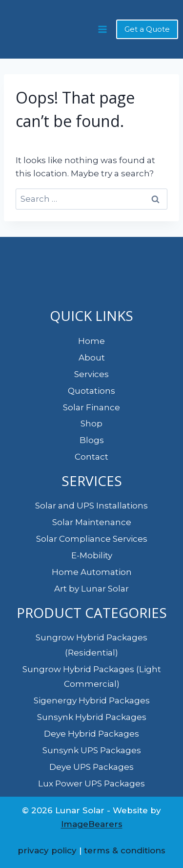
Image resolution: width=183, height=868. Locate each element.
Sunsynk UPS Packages (92, 750)
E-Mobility (92, 555)
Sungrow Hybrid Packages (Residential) (91, 645)
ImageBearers (92, 824)
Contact (91, 457)
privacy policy (47, 850)
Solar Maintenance (92, 522)
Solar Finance (91, 407)
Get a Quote (147, 29)
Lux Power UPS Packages (91, 783)
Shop (91, 423)
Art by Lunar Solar (91, 589)
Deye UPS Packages (91, 767)
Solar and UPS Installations (91, 506)
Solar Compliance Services (92, 539)
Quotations (91, 391)
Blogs (92, 440)
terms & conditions (125, 850)
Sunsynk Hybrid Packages (92, 717)
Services (91, 374)
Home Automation (92, 572)
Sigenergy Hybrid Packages (92, 700)
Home (91, 341)
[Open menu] (102, 29)
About (92, 358)
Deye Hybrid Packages (91, 734)
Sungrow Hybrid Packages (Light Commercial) (92, 677)
